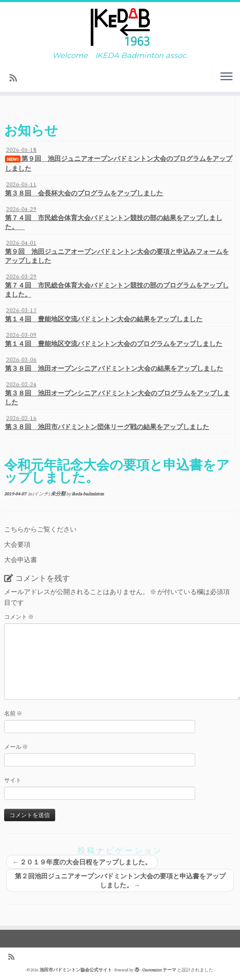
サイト (13, 780)
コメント (19, 617)
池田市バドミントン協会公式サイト (76, 970)
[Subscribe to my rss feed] (16, 78)
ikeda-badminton (88, 493)
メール (16, 747)
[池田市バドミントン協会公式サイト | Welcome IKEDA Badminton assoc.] (120, 27)
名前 (13, 713)
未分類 (58, 493)
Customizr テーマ (159, 970)
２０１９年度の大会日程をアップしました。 (82, 862)
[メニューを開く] (226, 77)
